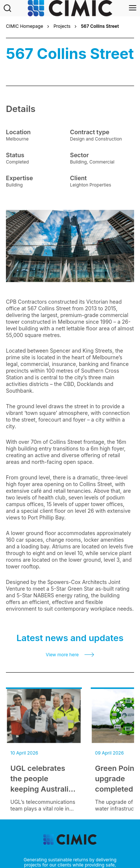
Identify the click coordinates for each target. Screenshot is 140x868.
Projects (62, 26)
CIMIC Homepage (24, 26)
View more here (62, 655)
